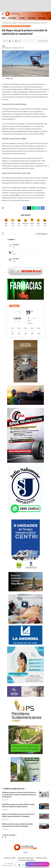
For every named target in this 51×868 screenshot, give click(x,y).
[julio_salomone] (25, 490)
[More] (19, 41)
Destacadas (7, 26)
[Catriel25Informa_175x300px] (25, 544)
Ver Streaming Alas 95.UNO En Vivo (37, 864)
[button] (4, 14)
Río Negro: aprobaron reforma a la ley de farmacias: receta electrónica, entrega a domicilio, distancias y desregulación (19, 795)
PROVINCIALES (25, 26)
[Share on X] (10, 41)
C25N (3, 46)
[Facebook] (25, 246)
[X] (25, 253)
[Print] (16, 41)
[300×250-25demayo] (25, 769)
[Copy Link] (13, 41)
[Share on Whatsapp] (23, 865)
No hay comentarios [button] (41, 234)
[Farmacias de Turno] (25, 289)
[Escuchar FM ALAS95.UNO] (25, 271)
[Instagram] (25, 260)
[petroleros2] (25, 711)
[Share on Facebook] (7, 41)
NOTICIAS (16, 26)
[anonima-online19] (25, 635)
